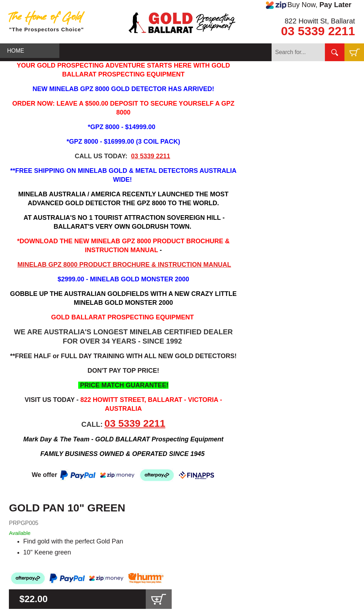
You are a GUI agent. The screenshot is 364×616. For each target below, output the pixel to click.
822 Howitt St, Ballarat (320, 21)
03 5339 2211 (318, 31)
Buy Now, (309, 5)
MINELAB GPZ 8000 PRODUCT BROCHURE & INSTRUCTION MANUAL (124, 265)
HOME (16, 51)
